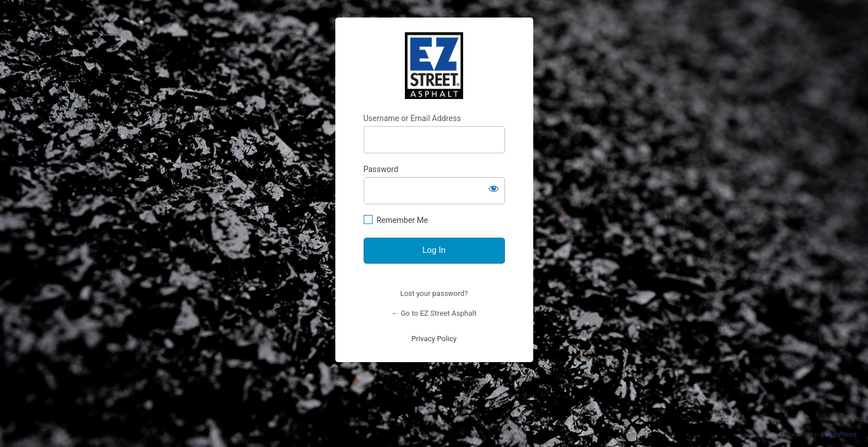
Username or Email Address (413, 118)
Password (381, 169)
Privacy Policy (434, 339)
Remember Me (402, 220)
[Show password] (494, 188)
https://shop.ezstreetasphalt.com (434, 66)
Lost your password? (434, 293)
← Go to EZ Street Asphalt (434, 313)
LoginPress (839, 434)
